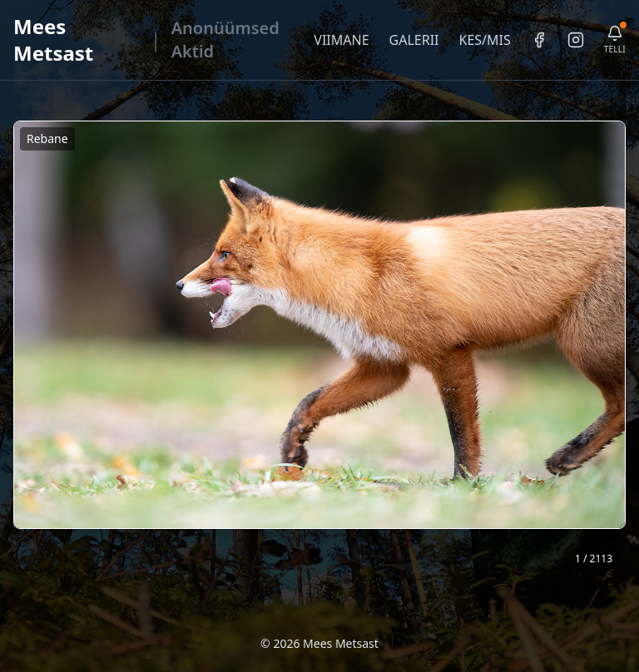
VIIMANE (341, 40)
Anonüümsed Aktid (225, 40)
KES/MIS (484, 40)
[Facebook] (539, 40)
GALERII (414, 40)
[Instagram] (576, 40)
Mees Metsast (53, 40)
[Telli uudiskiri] (615, 40)
